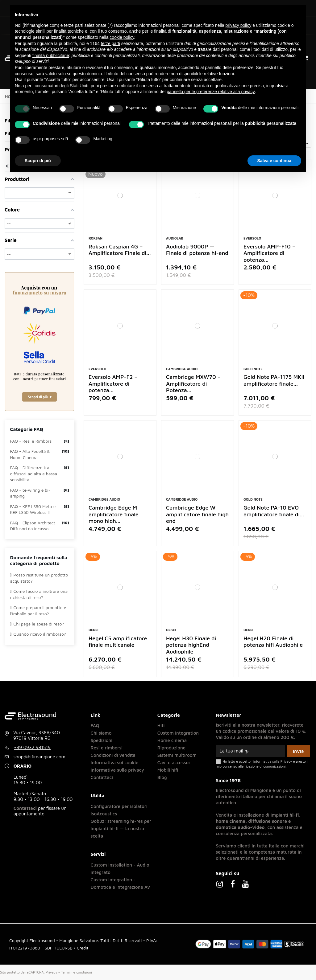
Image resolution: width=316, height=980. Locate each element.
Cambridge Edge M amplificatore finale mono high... (114, 514)
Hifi (161, 726)
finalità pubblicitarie (51, 55)
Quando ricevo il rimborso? (38, 634)
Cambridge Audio (182, 369)
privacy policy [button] (238, 25)
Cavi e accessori (175, 763)
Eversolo (252, 238)
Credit (83, 948)
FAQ (95, 726)
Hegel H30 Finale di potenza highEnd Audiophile (191, 645)
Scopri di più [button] (38, 161)
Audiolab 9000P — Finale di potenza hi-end (197, 250)
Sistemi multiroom (177, 755)
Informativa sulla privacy (117, 770)
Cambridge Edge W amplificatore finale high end (197, 514)
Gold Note (253, 369)
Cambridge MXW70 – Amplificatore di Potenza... (193, 384)
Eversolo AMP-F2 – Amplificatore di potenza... (113, 384)
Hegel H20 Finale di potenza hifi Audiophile (273, 642)
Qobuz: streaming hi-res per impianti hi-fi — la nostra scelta (121, 829)
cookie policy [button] (122, 37)
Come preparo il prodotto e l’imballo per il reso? (38, 611)
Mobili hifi (168, 770)
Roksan (96, 238)
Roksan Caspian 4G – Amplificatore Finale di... (120, 250)
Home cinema (172, 740)
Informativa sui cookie (115, 763)
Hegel (94, 630)
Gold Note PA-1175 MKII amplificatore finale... (274, 381)
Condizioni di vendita (113, 755)
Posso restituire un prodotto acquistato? (39, 578)
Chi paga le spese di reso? (37, 624)
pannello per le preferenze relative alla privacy (211, 92)
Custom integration (178, 733)
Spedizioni (102, 740)
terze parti (110, 43)
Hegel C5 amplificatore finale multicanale (118, 642)
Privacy (52, 972)
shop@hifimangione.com (39, 757)
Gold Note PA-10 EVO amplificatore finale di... (274, 511)
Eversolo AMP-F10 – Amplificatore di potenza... (269, 253)
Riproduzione (171, 748)
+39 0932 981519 (32, 748)
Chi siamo (101, 733)
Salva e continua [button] (274, 161)
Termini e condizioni (76, 972)
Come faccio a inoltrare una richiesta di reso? (39, 594)
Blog (162, 777)
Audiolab (175, 238)
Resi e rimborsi (107, 748)
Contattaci (25, 808)
